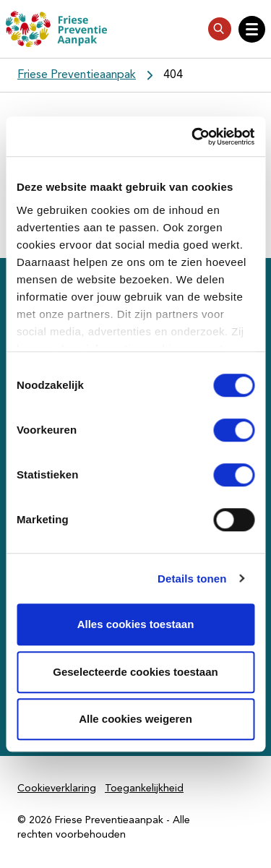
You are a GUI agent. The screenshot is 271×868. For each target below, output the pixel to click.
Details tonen (192, 579)
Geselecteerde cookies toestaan (135, 672)
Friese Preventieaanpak (77, 75)
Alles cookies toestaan (136, 624)
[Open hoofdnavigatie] (252, 29)
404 (173, 75)
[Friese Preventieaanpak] (56, 29)
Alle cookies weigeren (135, 719)
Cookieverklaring (57, 788)
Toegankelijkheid (144, 788)
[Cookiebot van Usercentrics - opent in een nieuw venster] (193, 137)
